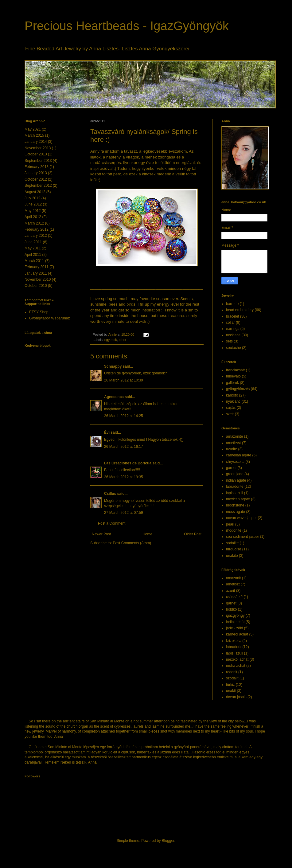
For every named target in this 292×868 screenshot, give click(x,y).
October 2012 (36, 179)
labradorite (235, 487)
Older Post (193, 534)
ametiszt (233, 584)
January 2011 (36, 273)
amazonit (234, 578)
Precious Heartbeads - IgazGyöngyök (127, 26)
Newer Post (101, 534)
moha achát (236, 666)
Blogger (168, 841)
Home (147, 534)
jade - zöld (234, 628)
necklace (233, 335)
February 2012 (37, 229)
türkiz (230, 685)
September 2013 (38, 161)
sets (229, 341)
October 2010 (36, 286)
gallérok (232, 383)
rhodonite (234, 530)
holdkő (231, 609)
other (123, 340)
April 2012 (33, 217)
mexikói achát (237, 659)
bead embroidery (240, 310)
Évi (107, 432)
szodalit (232, 678)
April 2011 (33, 255)
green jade (235, 474)
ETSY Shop (39, 312)
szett (230, 414)
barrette (232, 304)
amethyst (234, 443)
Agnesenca (114, 397)
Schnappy (113, 366)
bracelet (233, 316)
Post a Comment (112, 523)
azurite (232, 449)
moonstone (235, 505)
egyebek (111, 340)
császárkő (234, 597)
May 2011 (33, 248)
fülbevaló (233, 376)
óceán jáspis (236, 697)
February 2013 (37, 167)
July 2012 (32, 198)
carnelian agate (239, 455)
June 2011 (33, 242)
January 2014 (36, 142)
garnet (231, 468)
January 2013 (36, 173)
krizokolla (234, 641)
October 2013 (36, 154)
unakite (232, 556)
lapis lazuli (234, 493)
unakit (231, 691)
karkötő (232, 395)
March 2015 (34, 135)
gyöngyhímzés (238, 389)
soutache (234, 348)
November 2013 (38, 148)
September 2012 (38, 186)
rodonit (232, 672)
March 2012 (34, 223)
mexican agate (238, 499)
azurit (230, 591)
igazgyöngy (235, 616)
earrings (233, 329)
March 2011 (34, 261)
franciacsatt (235, 370)
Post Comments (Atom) (132, 543)
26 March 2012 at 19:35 (124, 477)
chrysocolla (235, 462)
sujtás (231, 408)
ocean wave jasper (241, 518)
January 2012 (36, 236)
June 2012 (33, 204)
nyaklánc (233, 401)
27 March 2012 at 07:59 (124, 513)
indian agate (236, 480)
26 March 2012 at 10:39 (124, 380)
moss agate (236, 512)
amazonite (234, 436)
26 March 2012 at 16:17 (124, 447)
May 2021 (33, 129)
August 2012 (35, 192)
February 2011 (37, 267)
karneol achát (237, 634)
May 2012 (33, 211)
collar (230, 323)
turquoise (234, 549)
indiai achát (235, 622)
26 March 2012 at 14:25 (124, 416)
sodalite (232, 543)
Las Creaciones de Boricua (128, 463)
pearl (230, 524)
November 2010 (38, 280)
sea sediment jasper (242, 537)
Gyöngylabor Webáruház (50, 318)
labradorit (234, 647)
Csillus (110, 494)
